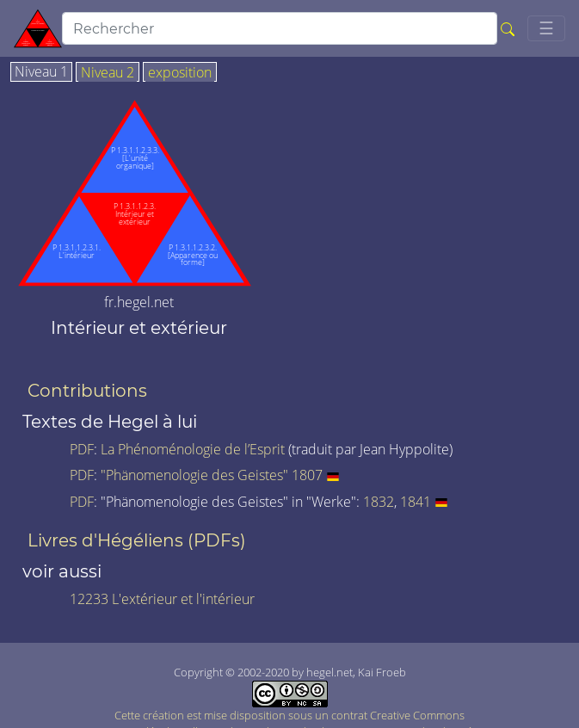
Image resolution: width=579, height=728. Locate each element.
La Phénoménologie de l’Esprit (193, 449)
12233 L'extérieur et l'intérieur (162, 599)
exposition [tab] (180, 73)
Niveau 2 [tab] (108, 73)
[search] (280, 28)
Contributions (87, 391)
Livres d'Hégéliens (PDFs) (137, 540)
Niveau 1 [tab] (41, 72)
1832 (379, 502)
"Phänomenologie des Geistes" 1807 (212, 475)
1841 (416, 502)
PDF (82, 449)
